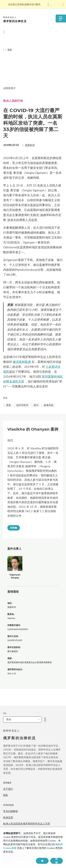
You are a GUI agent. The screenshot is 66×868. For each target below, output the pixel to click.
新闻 (10, 50)
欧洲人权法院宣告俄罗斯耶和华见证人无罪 (27, 824)
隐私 (6, 795)
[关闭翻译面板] (63, 4)
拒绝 (56, 861)
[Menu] (61, 19)
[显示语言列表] (49, 4)
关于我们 (8, 789)
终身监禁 (8, 817)
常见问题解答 (11, 811)
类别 (9, 719)
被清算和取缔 (22, 362)
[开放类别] (45, 720)
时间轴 (14, 528)
